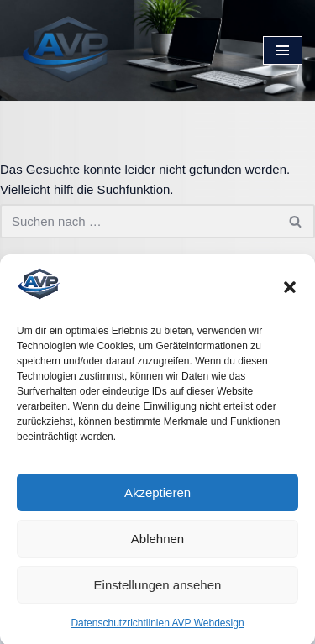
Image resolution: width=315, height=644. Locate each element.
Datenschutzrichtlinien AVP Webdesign (157, 628)
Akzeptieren (157, 497)
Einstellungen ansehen (158, 589)
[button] (290, 291)
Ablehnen (157, 543)
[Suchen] (139, 221)
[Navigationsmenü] (283, 50)
